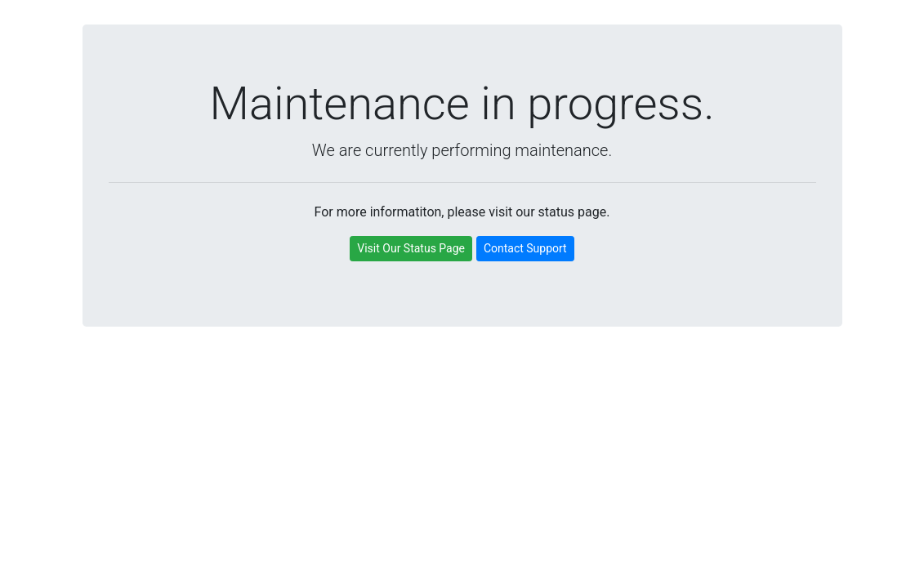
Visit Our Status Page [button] (411, 248)
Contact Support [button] (525, 248)
